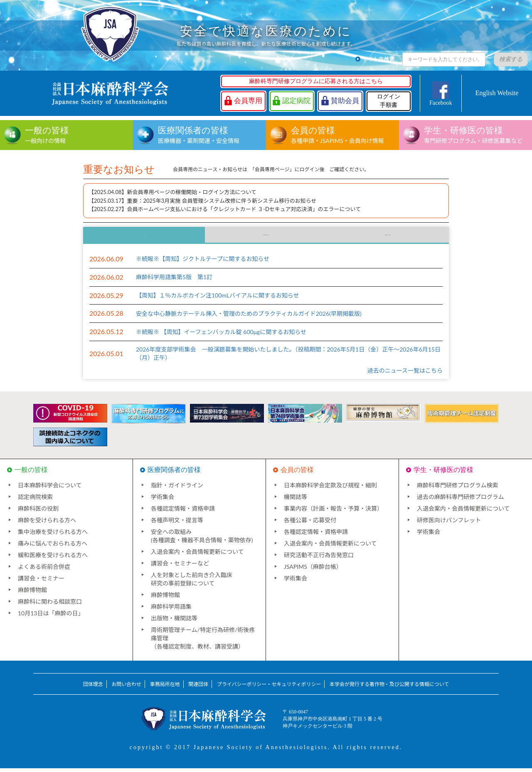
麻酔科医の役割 (38, 512)
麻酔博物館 (32, 594)
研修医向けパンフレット (449, 524)
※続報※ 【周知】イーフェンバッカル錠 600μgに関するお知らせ (221, 336)
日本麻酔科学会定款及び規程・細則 (330, 489)
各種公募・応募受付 (310, 524)
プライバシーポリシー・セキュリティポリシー (269, 688)
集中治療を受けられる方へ (53, 535)
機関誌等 (296, 500)
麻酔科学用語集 (171, 610)
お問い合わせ (126, 688)
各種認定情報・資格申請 (183, 512)
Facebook (441, 103)
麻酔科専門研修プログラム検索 (458, 489)
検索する (511, 59)
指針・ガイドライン (177, 489)
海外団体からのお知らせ (388, 237)
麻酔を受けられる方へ (47, 524)
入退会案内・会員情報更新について (197, 555)
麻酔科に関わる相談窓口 (50, 605)
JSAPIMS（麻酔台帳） (313, 570)
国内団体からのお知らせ (266, 237)
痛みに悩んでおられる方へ (53, 547)
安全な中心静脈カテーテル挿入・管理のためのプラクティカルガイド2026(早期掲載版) (249, 317)
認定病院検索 (35, 500)
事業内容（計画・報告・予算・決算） (333, 512)
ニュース (144, 237)
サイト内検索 (379, 59)
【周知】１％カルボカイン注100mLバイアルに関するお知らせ (218, 299)
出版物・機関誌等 (174, 622)
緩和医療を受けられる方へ (53, 559)
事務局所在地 (165, 688)
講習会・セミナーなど (180, 567)
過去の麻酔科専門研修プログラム (461, 500)
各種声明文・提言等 (177, 524)
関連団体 (198, 688)
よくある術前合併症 (44, 570)
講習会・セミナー (41, 582)
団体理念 (93, 688)
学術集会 (163, 500)
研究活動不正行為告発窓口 (319, 559)
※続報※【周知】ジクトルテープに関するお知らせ (203, 263)
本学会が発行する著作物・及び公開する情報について (389, 688)
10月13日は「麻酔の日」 (51, 617)
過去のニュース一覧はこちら (405, 374)
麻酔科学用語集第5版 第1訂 (174, 281)
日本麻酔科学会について (50, 489)
